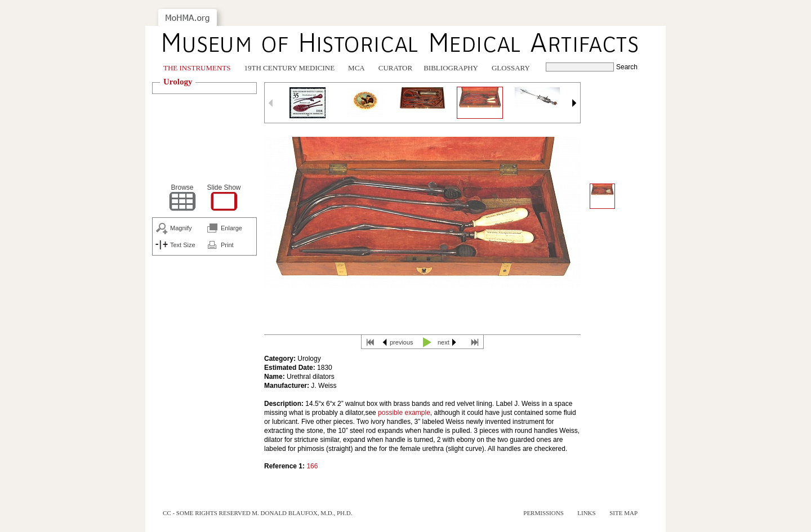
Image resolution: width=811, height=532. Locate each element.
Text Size (183, 245)
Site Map (623, 513)
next (444, 342)
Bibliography (451, 68)
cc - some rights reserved (207, 513)
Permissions (543, 513)
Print (227, 245)
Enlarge (231, 228)
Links (586, 513)
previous (402, 342)
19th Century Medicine (290, 68)
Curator (395, 68)
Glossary (511, 68)
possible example (404, 413)
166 (312, 466)
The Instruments (197, 68)
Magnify (181, 228)
